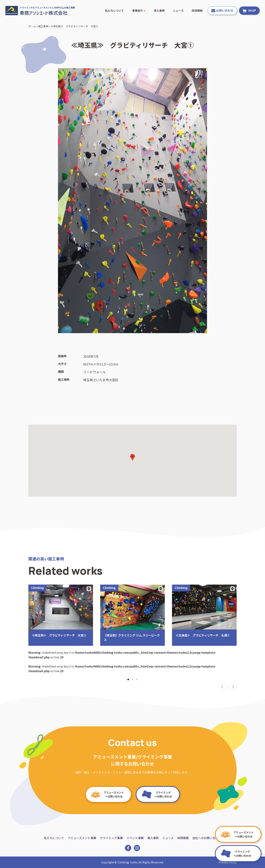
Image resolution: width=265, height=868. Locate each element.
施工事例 (43, 26)
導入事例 (159, 10)
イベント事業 (135, 838)
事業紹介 (139, 10)
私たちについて (114, 10)
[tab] (128, 680)
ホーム (32, 26)
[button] (132, 457)
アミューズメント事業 (82, 838)
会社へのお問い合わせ (207, 838)
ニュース (178, 10)
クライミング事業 (111, 838)
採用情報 (197, 10)
